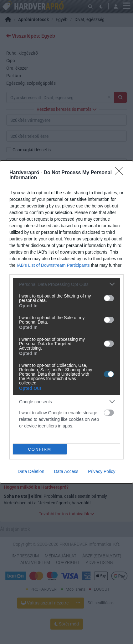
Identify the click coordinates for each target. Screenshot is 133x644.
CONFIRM (40, 449)
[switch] (109, 298)
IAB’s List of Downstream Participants (53, 265)
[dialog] (66, 322)
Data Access (66, 471)
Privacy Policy (102, 471)
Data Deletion (31, 471)
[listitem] (66, 284)
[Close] (121, 173)
